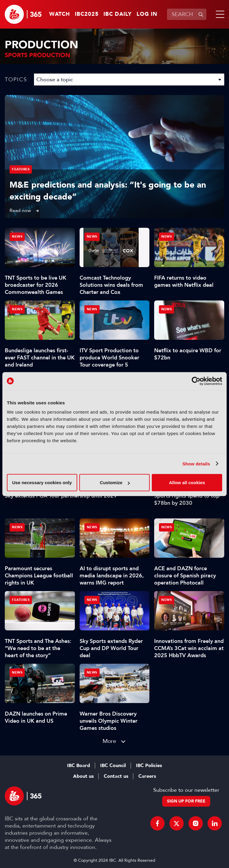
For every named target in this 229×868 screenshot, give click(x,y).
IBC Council (113, 766)
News (17, 237)
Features (21, 169)
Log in (147, 14)
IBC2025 (87, 14)
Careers (147, 776)
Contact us (116, 776)
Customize (115, 483)
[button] (219, 14)
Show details (196, 463)
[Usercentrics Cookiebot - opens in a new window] (196, 381)
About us (83, 776)
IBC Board (79, 766)
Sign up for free (186, 801)
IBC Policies (149, 766)
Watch (60, 14)
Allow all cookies (187, 483)
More (109, 741)
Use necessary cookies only (42, 483)
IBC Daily (118, 14)
